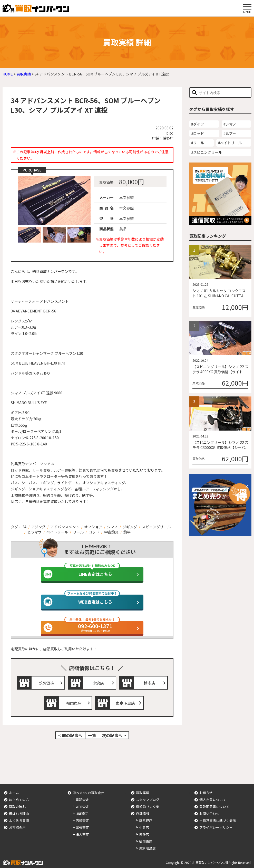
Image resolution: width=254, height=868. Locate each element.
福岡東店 (73, 701)
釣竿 (127, 532)
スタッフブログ (148, 797)
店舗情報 (143, 811)
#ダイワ (198, 124)
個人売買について (213, 797)
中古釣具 (111, 532)
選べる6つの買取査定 (89, 790)
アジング (38, 527)
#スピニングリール (207, 152)
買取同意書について (214, 804)
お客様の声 (17, 825)
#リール (198, 143)
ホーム (14, 790)
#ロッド (198, 133)
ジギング (130, 527)
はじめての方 (19, 797)
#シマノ (230, 124)
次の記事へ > (114, 733)
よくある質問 (19, 818)
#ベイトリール (230, 143)
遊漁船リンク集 (148, 804)
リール (78, 532)
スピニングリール (156, 527)
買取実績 (143, 790)
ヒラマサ (34, 532)
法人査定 (82, 832)
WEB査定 (82, 804)
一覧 (92, 733)
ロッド (94, 532)
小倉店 (97, 682)
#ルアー (230, 133)
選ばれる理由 (19, 811)
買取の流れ (17, 804)
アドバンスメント (65, 527)
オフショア (93, 527)
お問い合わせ (209, 811)
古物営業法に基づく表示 (218, 818)
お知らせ (206, 790)
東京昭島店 (125, 701)
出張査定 (82, 825)
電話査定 (82, 797)
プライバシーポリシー (216, 825)
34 (24, 527)
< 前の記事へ (70, 733)
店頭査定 (82, 818)
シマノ (112, 527)
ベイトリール (57, 532)
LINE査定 (82, 811)
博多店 (149, 682)
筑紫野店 (46, 682)
